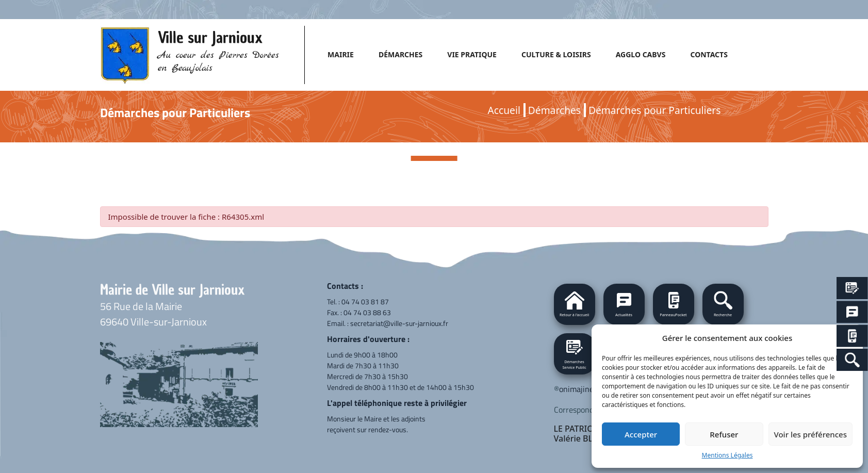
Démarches (554, 110)
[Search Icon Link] (852, 360)
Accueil (504, 110)
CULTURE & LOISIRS (556, 54)
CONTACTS (709, 54)
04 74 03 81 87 (365, 301)
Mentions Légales (727, 455)
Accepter (641, 434)
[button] (723, 304)
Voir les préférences (810, 434)
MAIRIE (341, 54)
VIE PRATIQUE (472, 54)
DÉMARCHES (400, 54)
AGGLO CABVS (641, 54)
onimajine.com (584, 389)
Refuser (724, 434)
